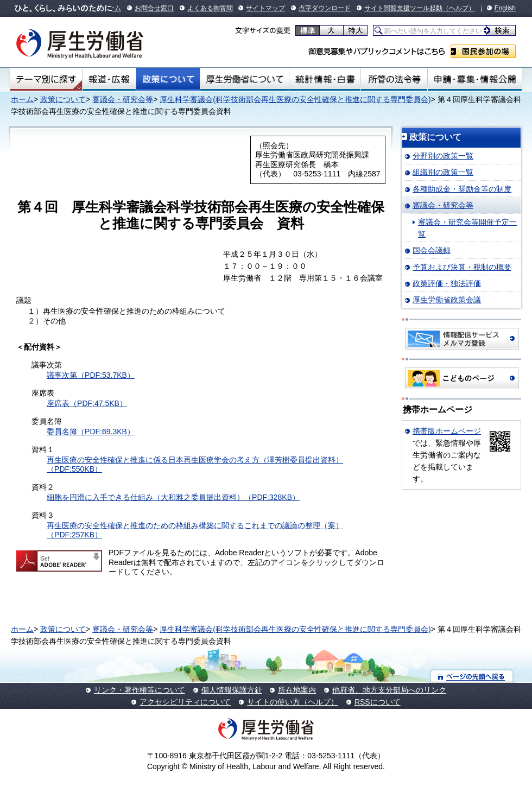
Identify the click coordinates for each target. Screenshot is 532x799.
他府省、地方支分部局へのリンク (389, 690)
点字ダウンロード (325, 8)
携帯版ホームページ (447, 431)
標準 (308, 30)
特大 (355, 30)
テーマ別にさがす (46, 79)
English (505, 8)
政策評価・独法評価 (447, 283)
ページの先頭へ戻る (472, 676)
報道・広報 (109, 79)
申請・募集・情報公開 (475, 79)
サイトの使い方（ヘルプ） (293, 702)
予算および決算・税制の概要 (462, 267)
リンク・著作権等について (140, 690)
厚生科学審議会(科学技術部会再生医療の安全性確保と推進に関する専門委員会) (295, 99)
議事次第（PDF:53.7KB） (91, 375)
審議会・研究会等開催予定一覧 (467, 228)
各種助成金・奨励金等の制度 (462, 189)
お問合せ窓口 (154, 8)
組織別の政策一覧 (443, 172)
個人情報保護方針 (232, 690)
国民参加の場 (483, 51)
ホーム (22, 99)
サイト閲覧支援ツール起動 (403, 8)
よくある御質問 (210, 8)
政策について (168, 79)
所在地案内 (297, 690)
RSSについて (378, 702)
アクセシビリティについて (185, 702)
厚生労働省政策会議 (447, 300)
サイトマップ (265, 8)
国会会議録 (432, 250)
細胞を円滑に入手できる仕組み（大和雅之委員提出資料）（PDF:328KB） (173, 497)
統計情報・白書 (325, 79)
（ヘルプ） (459, 8)
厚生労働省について (245, 79)
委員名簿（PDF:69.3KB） (91, 432)
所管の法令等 (394, 79)
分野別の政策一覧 (443, 156)
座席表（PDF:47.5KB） (87, 403)
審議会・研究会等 (123, 99)
